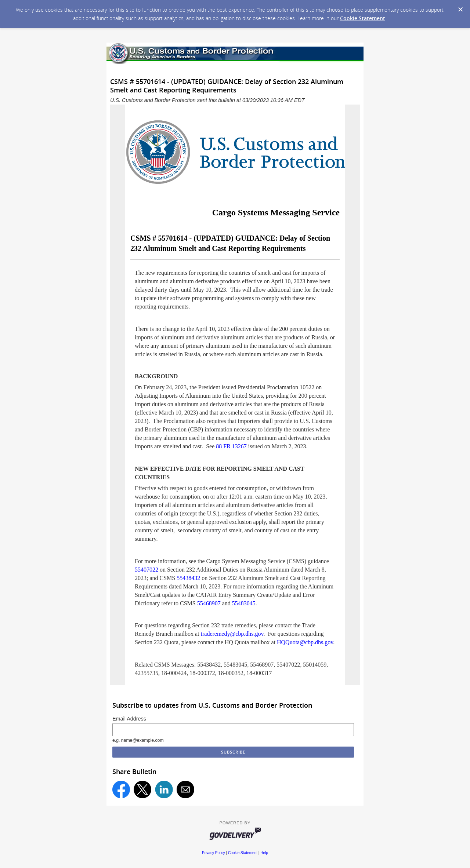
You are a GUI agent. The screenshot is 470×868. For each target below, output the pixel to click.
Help (264, 853)
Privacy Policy (214, 853)
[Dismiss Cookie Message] (460, 10)
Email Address (129, 719)
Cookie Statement (363, 18)
